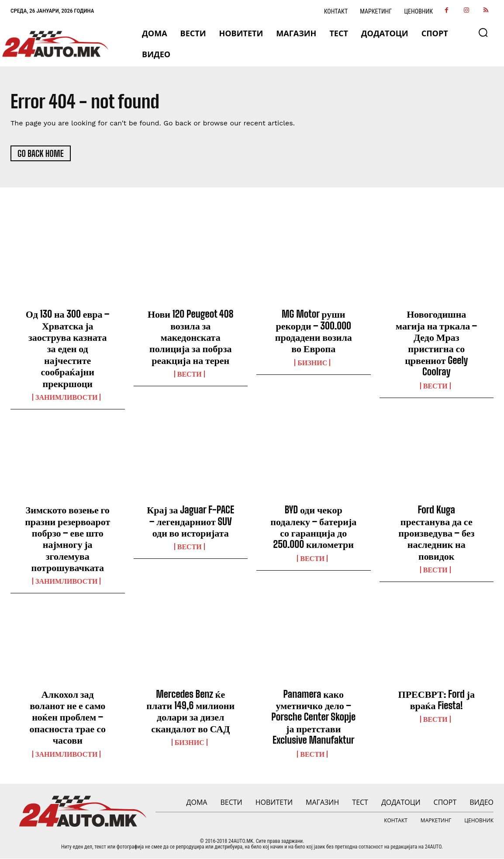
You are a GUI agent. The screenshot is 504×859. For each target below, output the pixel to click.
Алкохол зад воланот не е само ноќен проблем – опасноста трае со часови (68, 718)
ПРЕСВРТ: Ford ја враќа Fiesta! (437, 700)
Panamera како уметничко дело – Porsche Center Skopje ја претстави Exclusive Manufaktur (313, 718)
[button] (483, 32)
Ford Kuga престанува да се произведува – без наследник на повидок (436, 533)
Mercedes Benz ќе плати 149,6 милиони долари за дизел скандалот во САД (190, 712)
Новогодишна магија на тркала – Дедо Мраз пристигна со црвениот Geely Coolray (436, 343)
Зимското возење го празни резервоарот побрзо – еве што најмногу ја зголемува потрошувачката (67, 539)
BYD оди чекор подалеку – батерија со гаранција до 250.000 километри (313, 527)
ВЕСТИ (190, 374)
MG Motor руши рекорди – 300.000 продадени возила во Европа (314, 332)
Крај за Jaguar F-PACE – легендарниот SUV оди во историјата (190, 522)
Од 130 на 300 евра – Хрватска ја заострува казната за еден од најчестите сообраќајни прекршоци (68, 349)
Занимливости (66, 398)
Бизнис (312, 363)
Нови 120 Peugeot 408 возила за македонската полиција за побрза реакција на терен (191, 338)
